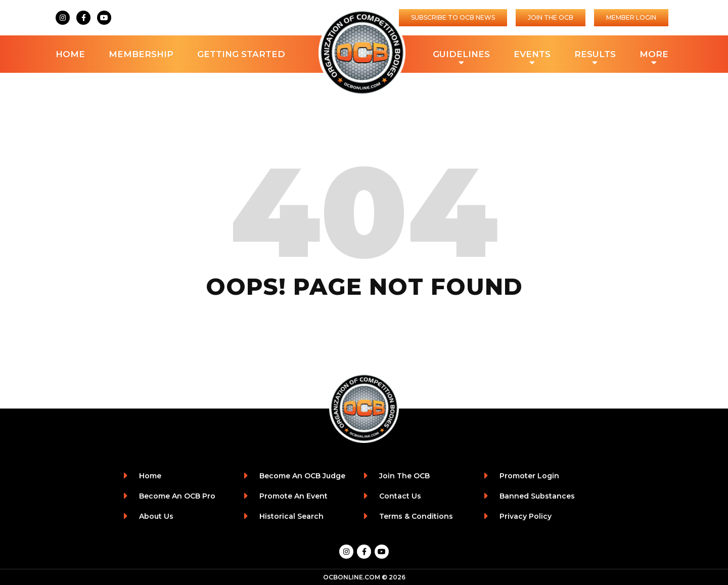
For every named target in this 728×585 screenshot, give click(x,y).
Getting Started (241, 54)
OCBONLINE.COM (352, 577)
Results (595, 55)
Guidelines (461, 55)
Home (70, 54)
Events (532, 55)
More (654, 55)
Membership (141, 54)
